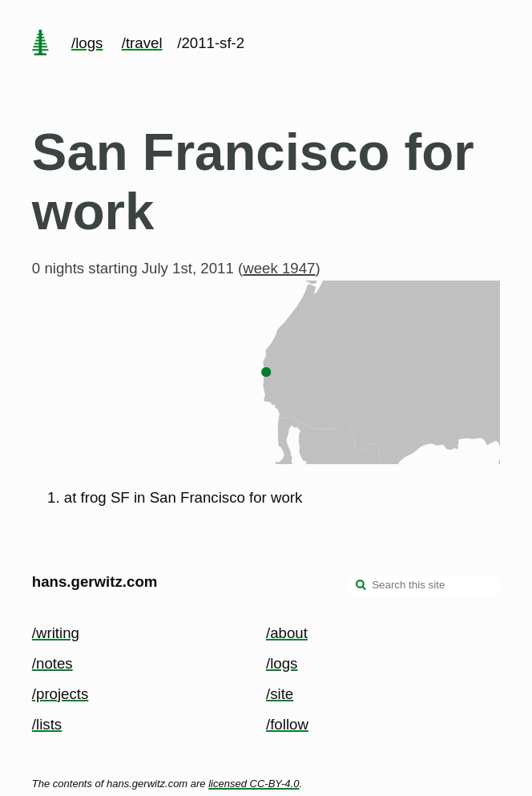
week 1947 (279, 268)
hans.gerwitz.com (95, 582)
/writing (56, 633)
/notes (52, 663)
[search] (361, 587)
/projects (60, 694)
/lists (47, 724)
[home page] (40, 44)
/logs (87, 43)
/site (280, 694)
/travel (142, 43)
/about (287, 633)
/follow (287, 724)
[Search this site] (424, 585)
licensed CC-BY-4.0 (254, 784)
